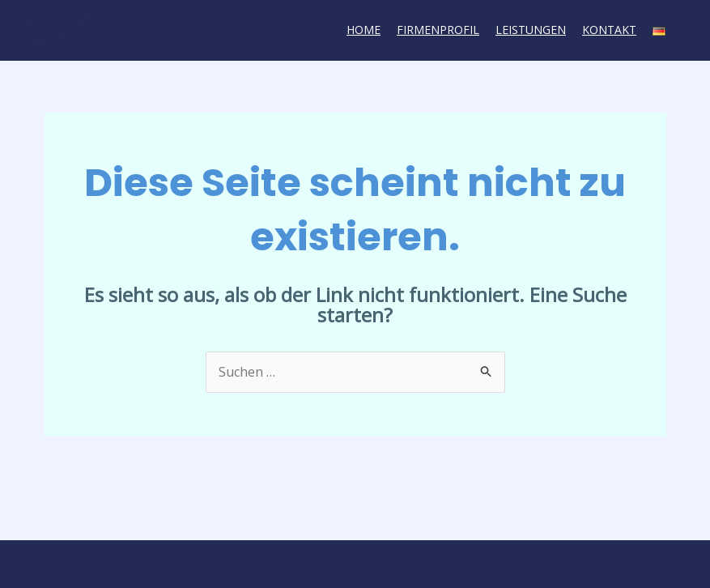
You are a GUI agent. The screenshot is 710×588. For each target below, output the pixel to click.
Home (364, 30)
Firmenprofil (438, 30)
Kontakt (609, 30)
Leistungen (531, 30)
